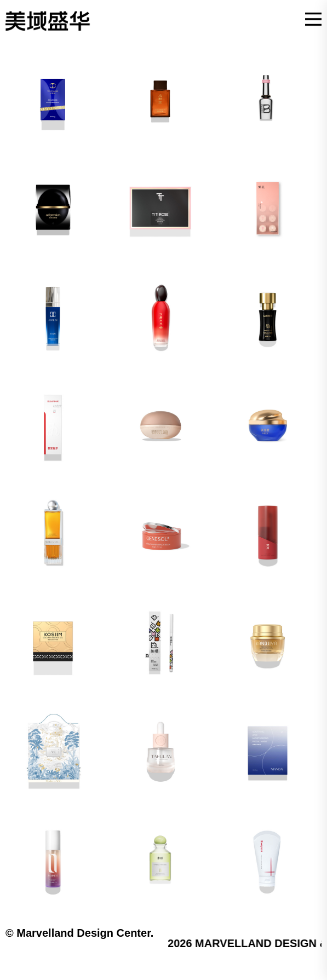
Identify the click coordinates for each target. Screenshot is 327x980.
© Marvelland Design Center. (79, 933)
